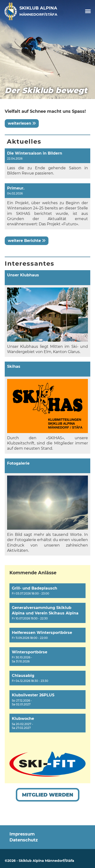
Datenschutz (24, 840)
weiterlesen (22, 123)
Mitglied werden (48, 795)
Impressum (22, 834)
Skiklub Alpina (38, 11)
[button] (47, 591)
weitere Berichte (27, 241)
